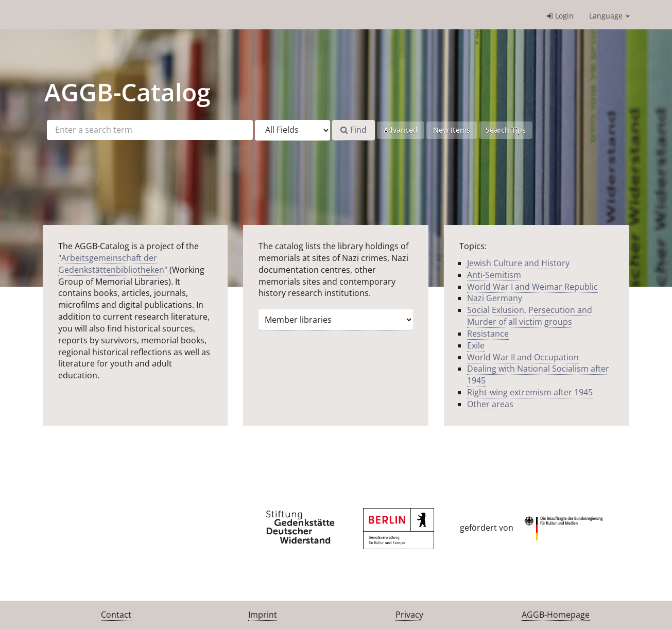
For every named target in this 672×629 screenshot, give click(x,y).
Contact (116, 615)
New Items (452, 130)
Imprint (263, 615)
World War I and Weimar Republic (532, 287)
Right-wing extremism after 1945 (530, 392)
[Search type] (292, 130)
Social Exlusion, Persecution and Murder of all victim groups (530, 316)
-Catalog (127, 92)
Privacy (409, 615)
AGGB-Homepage (556, 615)
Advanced (401, 130)
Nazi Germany (495, 298)
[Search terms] (150, 130)
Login (560, 16)
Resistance (488, 334)
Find (354, 130)
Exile (476, 345)
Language (609, 16)
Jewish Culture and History (518, 263)
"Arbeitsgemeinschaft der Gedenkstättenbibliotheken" (113, 264)
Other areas (490, 404)
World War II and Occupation (523, 357)
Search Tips (506, 130)
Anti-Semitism (494, 275)
